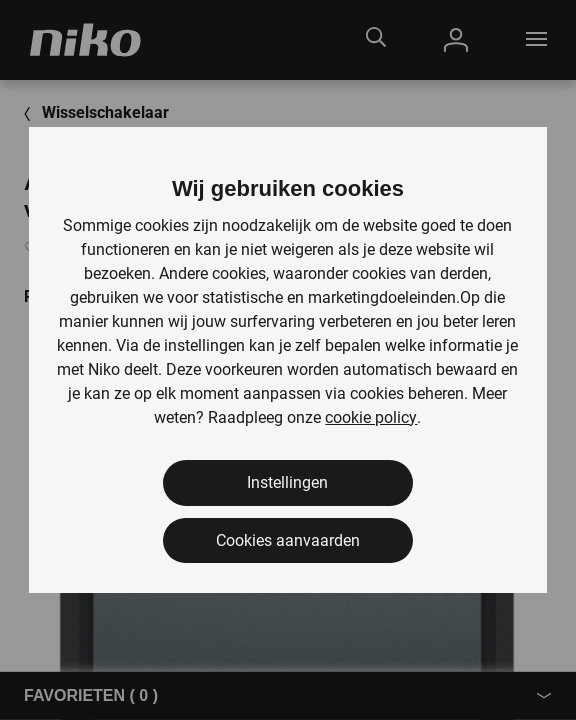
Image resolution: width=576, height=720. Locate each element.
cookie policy (371, 417)
